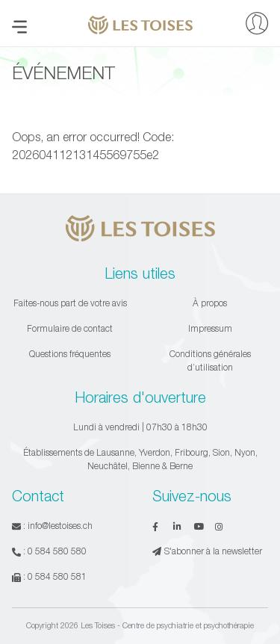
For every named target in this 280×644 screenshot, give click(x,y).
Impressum (210, 328)
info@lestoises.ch (60, 526)
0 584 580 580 (57, 551)
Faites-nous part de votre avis (70, 303)
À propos (210, 303)
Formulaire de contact (70, 328)
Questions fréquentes (70, 354)
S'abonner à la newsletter (207, 551)
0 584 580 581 (57, 576)
